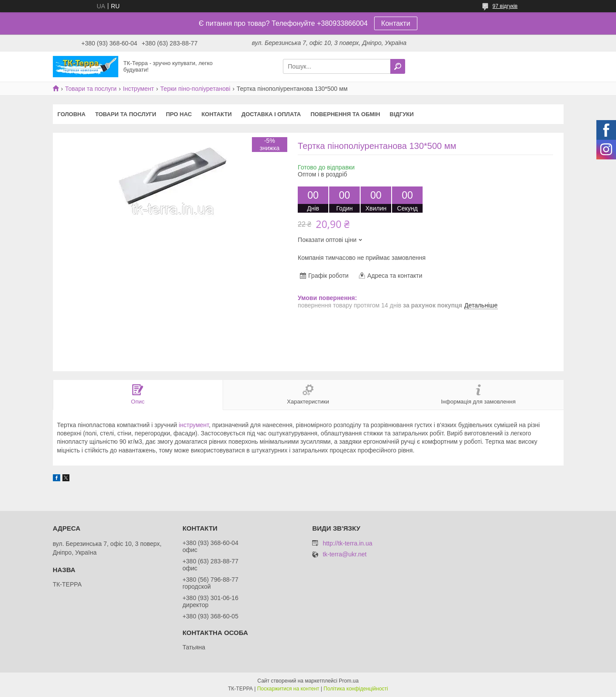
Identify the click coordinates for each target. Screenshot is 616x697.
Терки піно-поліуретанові (195, 89)
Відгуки (402, 114)
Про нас (179, 114)
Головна (72, 114)
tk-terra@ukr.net (345, 554)
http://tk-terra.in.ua (348, 543)
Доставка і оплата (271, 114)
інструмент (194, 425)
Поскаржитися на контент (288, 689)
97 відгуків (505, 6)
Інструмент (139, 89)
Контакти (396, 23)
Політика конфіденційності (356, 689)
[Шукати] (398, 66)
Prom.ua (349, 681)
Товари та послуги (91, 89)
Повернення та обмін (345, 114)
